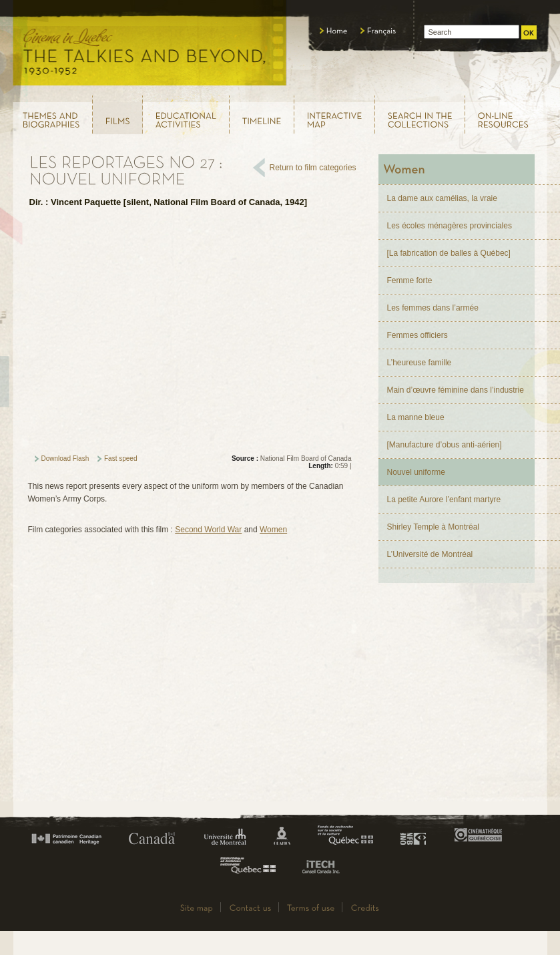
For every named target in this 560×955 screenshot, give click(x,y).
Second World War (208, 530)
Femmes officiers (417, 335)
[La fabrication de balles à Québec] (449, 253)
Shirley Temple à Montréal (434, 527)
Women (273, 530)
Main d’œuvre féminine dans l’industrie (456, 390)
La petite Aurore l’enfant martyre (444, 500)
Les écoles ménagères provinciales (450, 226)
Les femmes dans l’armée (433, 308)
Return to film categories (313, 168)
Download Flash (65, 458)
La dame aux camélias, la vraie (442, 198)
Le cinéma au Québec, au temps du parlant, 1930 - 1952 (151, 47)
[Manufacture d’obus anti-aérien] (445, 445)
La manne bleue (416, 417)
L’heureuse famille (419, 363)
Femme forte (410, 280)
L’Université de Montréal (430, 554)
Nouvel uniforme (416, 472)
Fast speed (120, 458)
